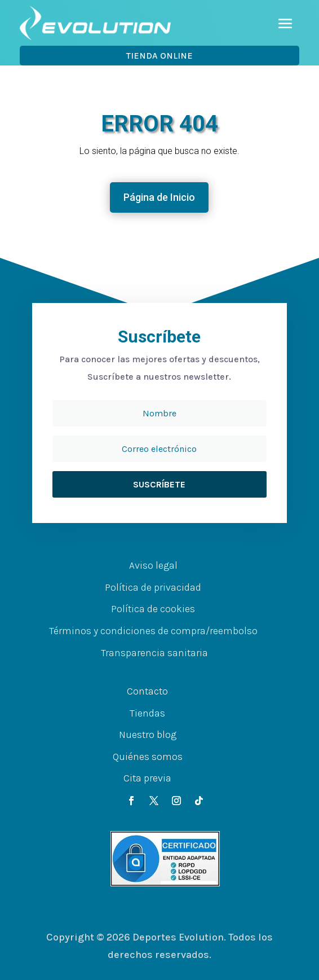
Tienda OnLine (159, 56)
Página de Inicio (159, 197)
